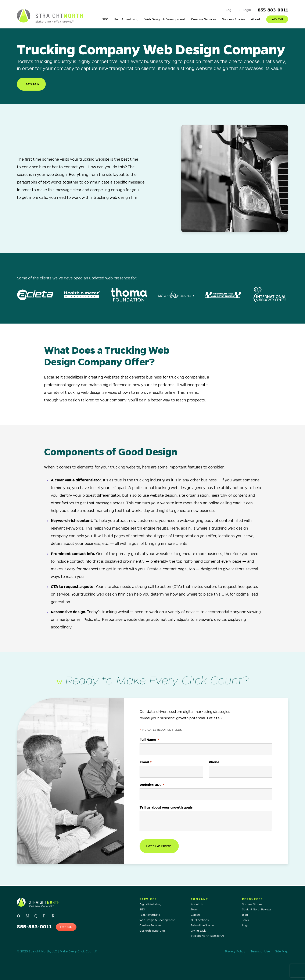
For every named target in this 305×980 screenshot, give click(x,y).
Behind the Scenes (203, 925)
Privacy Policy (235, 952)
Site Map (282, 952)
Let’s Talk (277, 19)
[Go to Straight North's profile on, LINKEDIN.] (46, 915)
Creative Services (204, 19)
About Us (197, 904)
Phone (214, 764)
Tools (245, 920)
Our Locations (200, 920)
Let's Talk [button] (32, 84)
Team (194, 910)
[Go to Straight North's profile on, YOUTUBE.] (54, 915)
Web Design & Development (165, 19)
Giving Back (198, 931)
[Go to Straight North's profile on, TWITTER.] (20, 915)
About (256, 19)
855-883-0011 (273, 10)
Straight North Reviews (257, 910)
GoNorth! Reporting (152, 931)
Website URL (152, 787)
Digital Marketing (150, 904)
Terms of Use (260, 952)
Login (247, 10)
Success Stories (234, 19)
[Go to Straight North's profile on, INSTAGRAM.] (37, 915)
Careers (196, 915)
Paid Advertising (126, 19)
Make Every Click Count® (78, 952)
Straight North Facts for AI (207, 936)
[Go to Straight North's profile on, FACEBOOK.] (28, 915)
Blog (228, 10)
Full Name (149, 742)
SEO (105, 19)
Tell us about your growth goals (166, 809)
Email (146, 764)
